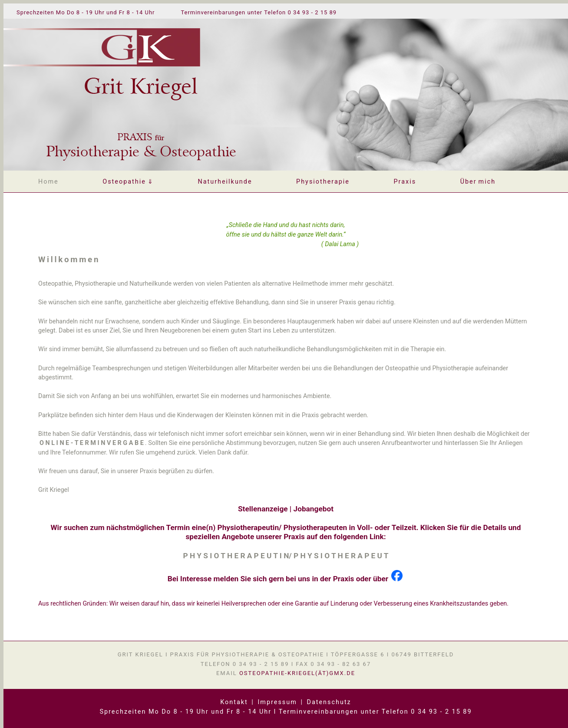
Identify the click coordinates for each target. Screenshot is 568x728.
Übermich (478, 182)
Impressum (277, 702)
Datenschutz (329, 702)
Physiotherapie (323, 182)
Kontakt (234, 702)
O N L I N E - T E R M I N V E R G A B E (92, 443)
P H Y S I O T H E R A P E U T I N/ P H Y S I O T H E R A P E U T (286, 556)
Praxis (405, 182)
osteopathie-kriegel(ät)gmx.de (297, 673)
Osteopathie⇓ (128, 182)
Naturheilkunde (225, 182)
